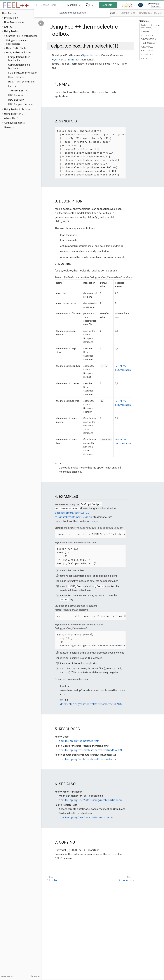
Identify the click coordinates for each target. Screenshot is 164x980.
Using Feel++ (11, 31)
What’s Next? (11, 118)
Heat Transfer (16, 77)
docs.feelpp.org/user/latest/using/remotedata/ (87, 817)
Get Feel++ (108, 5)
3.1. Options (149, 43)
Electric (12, 86)
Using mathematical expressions (17, 42)
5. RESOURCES (148, 51)
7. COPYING (147, 58)
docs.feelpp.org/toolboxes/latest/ (79, 741)
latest (112, 13)
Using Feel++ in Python (17, 109)
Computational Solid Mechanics (19, 66)
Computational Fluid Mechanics (19, 59)
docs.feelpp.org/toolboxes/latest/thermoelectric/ (88, 759)
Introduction (11, 18)
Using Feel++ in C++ (15, 114)
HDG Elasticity (16, 100)
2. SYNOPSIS (147, 35)
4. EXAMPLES (147, 47)
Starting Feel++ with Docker (22, 36)
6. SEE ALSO (147, 54)
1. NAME (145, 31)
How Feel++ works (14, 22)
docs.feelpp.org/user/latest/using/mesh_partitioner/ (90, 800)
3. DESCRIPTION (148, 39)
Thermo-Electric (18, 91)
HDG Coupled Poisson (20, 104)
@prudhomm (90, 55)
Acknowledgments (14, 123)
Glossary (9, 127)
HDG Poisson (16, 95)
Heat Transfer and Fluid (21, 82)
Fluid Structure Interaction (23, 73)
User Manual (9, 13)
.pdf (158, 13)
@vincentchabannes (66, 59)
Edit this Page (128, 13)
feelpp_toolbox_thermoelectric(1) (151, 26)
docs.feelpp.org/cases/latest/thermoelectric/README (92, 704)
